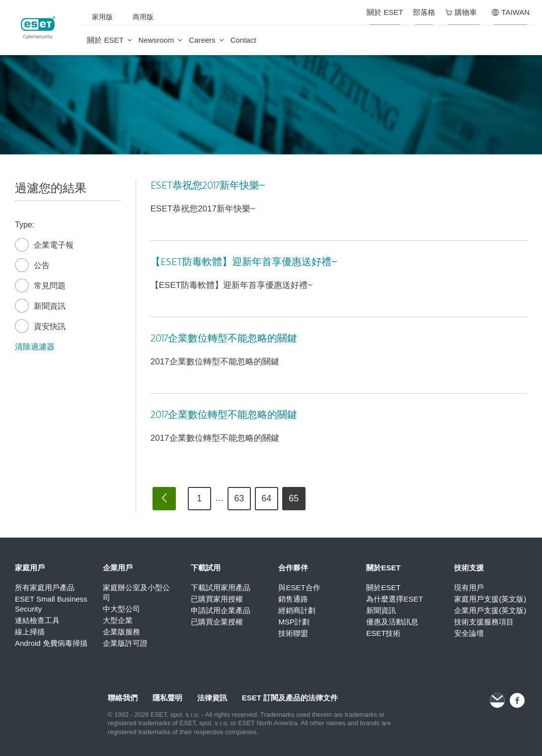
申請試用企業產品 (221, 610)
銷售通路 (293, 599)
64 (266, 498)
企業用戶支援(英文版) (490, 610)
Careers (202, 40)
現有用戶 (469, 587)
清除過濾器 (35, 347)
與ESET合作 (299, 587)
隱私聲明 (167, 698)
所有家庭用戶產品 (45, 587)
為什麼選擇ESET (394, 599)
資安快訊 (40, 327)
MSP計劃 (294, 622)
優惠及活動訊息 (392, 622)
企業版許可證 (125, 643)
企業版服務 (121, 632)
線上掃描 (30, 632)
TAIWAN (511, 12)
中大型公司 (121, 609)
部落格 (424, 12)
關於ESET (383, 587)
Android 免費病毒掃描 (51, 643)
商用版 (143, 17)
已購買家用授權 (217, 599)
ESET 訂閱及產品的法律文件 (290, 698)
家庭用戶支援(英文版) (490, 599)
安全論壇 (469, 633)
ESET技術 (383, 633)
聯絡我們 (123, 698)
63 (239, 498)
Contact (243, 40)
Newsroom (156, 40)
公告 (32, 266)
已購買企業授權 (217, 622)
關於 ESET (105, 40)
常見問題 (40, 286)
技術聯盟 (293, 633)
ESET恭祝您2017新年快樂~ (208, 186)
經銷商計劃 (297, 610)
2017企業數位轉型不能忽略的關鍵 (224, 339)
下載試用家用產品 (221, 587)
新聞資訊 (40, 306)
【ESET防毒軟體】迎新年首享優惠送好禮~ (244, 262)
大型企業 (118, 620)
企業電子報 (44, 245)
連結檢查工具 (37, 620)
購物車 (461, 12)
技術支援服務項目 (484, 622)
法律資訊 (212, 698)
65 (294, 498)
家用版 (102, 17)
